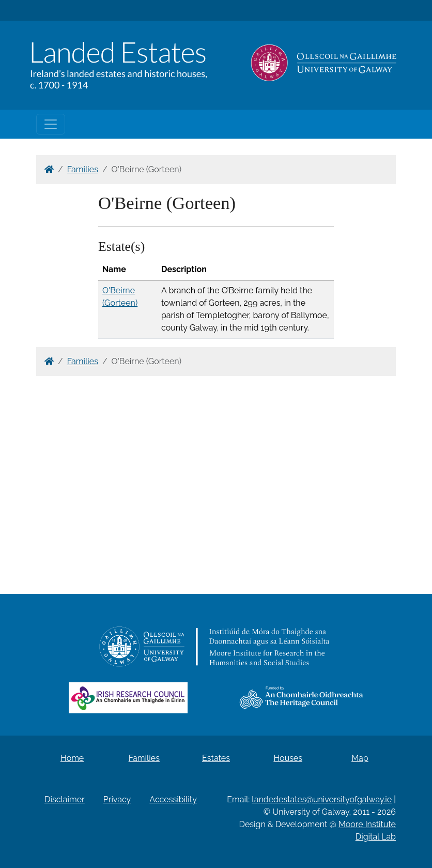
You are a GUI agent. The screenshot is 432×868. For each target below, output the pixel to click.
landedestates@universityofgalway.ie (322, 799)
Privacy (117, 799)
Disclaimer (65, 799)
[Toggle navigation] (51, 124)
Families (83, 169)
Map (360, 758)
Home (72, 758)
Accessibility (173, 799)
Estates (216, 758)
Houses (288, 758)
